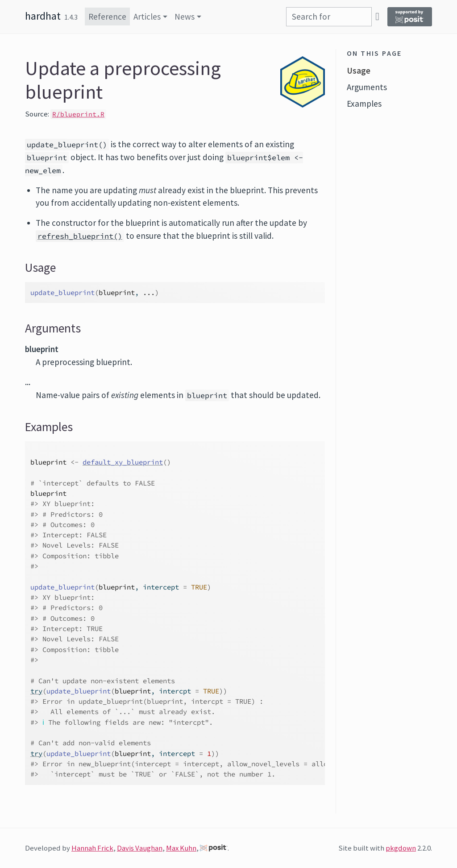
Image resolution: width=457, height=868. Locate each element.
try (36, 691)
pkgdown (401, 848)
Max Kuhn (181, 848)
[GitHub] (377, 16)
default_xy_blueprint (123, 462)
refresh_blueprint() (80, 236)
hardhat (43, 16)
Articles (147, 17)
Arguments (367, 87)
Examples (364, 104)
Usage (359, 71)
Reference (107, 17)
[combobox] (329, 17)
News (185, 17)
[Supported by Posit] (410, 17)
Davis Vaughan (140, 848)
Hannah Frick (92, 848)
